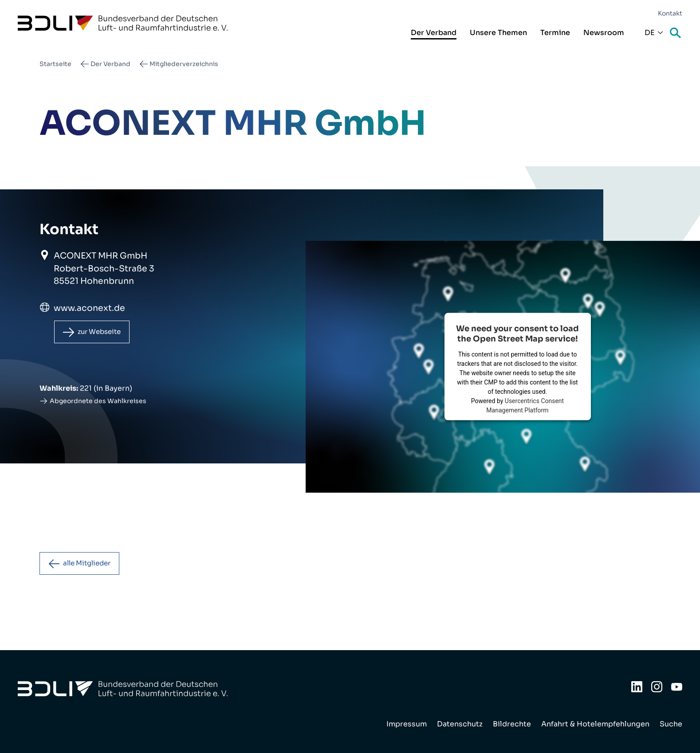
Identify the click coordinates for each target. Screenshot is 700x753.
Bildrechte (512, 724)
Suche (676, 33)
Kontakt (670, 13)
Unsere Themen (498, 33)
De (650, 33)
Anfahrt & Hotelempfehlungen (595, 724)
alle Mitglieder (91, 565)
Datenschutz (460, 724)
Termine (555, 33)
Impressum (407, 724)
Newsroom (604, 33)
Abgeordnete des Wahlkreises (98, 402)
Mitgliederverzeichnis (184, 64)
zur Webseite (103, 332)
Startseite (55, 64)
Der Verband (434, 33)
